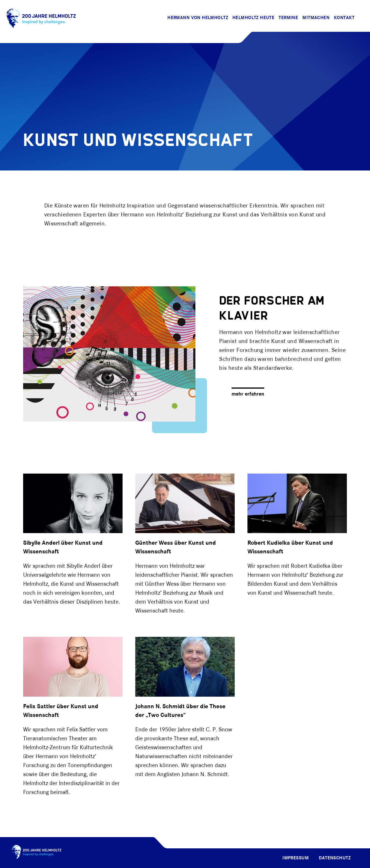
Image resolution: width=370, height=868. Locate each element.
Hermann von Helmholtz (198, 18)
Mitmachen (316, 18)
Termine (288, 18)
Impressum (296, 858)
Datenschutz (335, 858)
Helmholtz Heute (253, 18)
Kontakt (344, 18)
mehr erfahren (248, 394)
